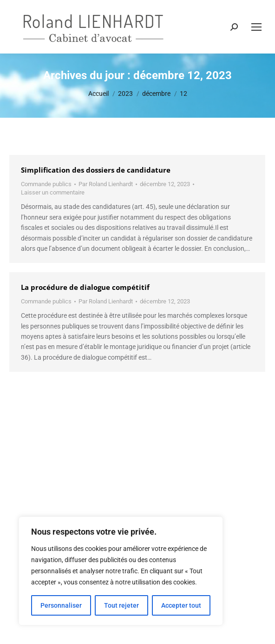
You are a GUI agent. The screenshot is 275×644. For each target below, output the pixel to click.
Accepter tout (181, 605)
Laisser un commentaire (53, 192)
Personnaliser (61, 605)
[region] (121, 571)
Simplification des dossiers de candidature (96, 170)
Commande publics (46, 184)
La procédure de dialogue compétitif (85, 287)
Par (106, 184)
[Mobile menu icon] (256, 27)
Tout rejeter (121, 605)
